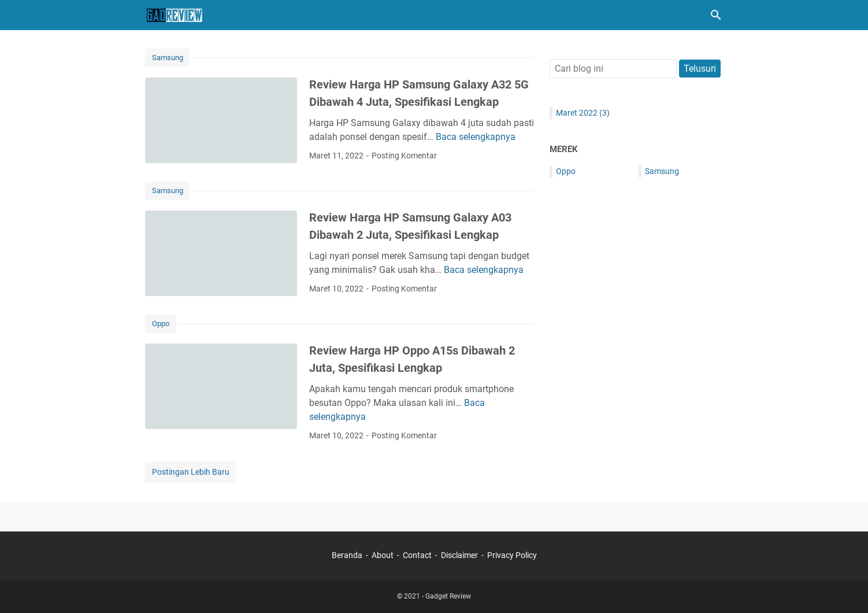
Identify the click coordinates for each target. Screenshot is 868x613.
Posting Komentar (404, 156)
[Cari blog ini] (716, 15)
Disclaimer (459, 555)
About (383, 555)
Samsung (168, 58)
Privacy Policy (512, 555)
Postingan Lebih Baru (191, 472)
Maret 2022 (583, 113)
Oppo (161, 324)
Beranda (347, 555)
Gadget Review (448, 596)
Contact (417, 555)
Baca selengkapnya (476, 137)
